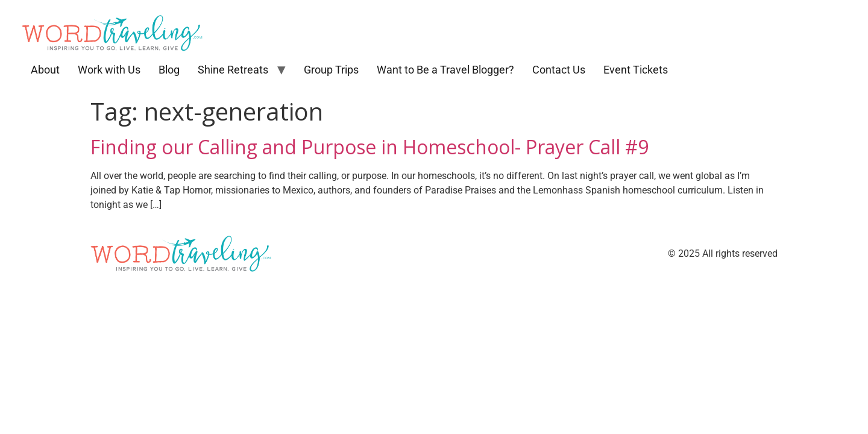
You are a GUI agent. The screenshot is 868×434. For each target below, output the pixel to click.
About (45, 70)
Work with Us (109, 70)
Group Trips (331, 70)
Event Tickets (636, 70)
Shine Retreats (233, 70)
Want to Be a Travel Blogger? (445, 70)
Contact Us (559, 70)
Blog (169, 70)
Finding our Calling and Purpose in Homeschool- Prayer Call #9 (370, 147)
